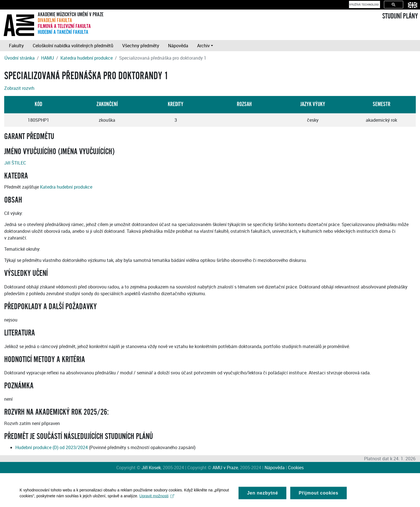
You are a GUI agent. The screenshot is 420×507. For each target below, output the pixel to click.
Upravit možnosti (157, 499)
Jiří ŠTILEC (15, 163)
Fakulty (16, 46)
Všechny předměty (141, 46)
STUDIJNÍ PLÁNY (400, 16)
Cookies (296, 468)
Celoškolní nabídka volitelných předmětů (73, 46)
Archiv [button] (203, 46)
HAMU (48, 58)
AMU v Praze (225, 468)
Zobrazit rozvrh (19, 88)
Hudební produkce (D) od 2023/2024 (52, 447)
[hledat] (364, 4)
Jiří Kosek (151, 468)
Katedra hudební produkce (87, 58)
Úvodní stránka (20, 58)
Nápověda (178, 46)
